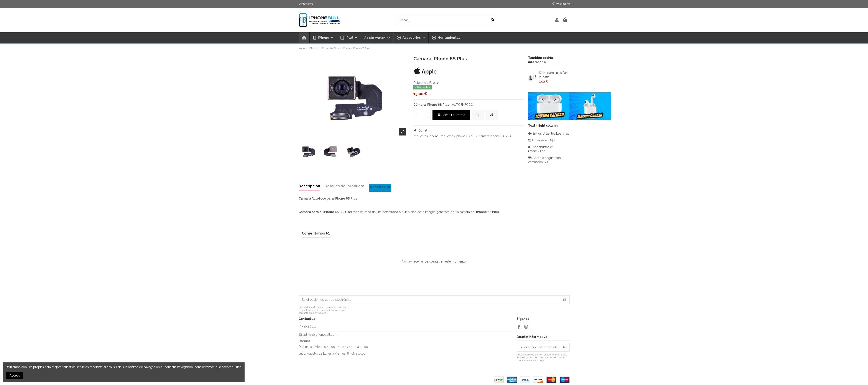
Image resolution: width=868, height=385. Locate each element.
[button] (411, 38)
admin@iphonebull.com (320, 335)
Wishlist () (561, 4)
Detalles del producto (344, 186)
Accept (15, 375)
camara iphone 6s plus (495, 136)
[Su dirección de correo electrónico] (430, 300)
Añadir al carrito (451, 115)
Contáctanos (306, 4)
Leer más (563, 134)
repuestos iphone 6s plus (459, 136)
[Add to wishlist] (478, 115)
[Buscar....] (493, 20)
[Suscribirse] (565, 300)
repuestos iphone (426, 136)
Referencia (421, 83)
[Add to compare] (492, 115)
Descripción (309, 186)
